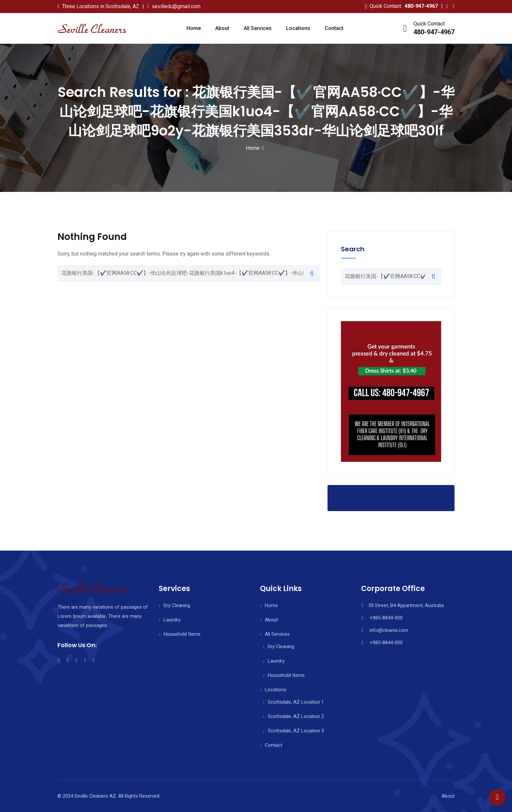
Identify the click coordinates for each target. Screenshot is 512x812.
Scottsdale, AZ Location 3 (296, 731)
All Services (258, 28)
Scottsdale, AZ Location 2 (296, 716)
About (222, 28)
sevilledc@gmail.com (176, 6)
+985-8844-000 (386, 618)
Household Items (182, 634)
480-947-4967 (421, 6)
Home (194, 28)
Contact (334, 28)
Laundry (172, 620)
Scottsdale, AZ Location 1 (296, 702)
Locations (298, 28)
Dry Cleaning (177, 605)
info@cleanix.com (389, 630)
